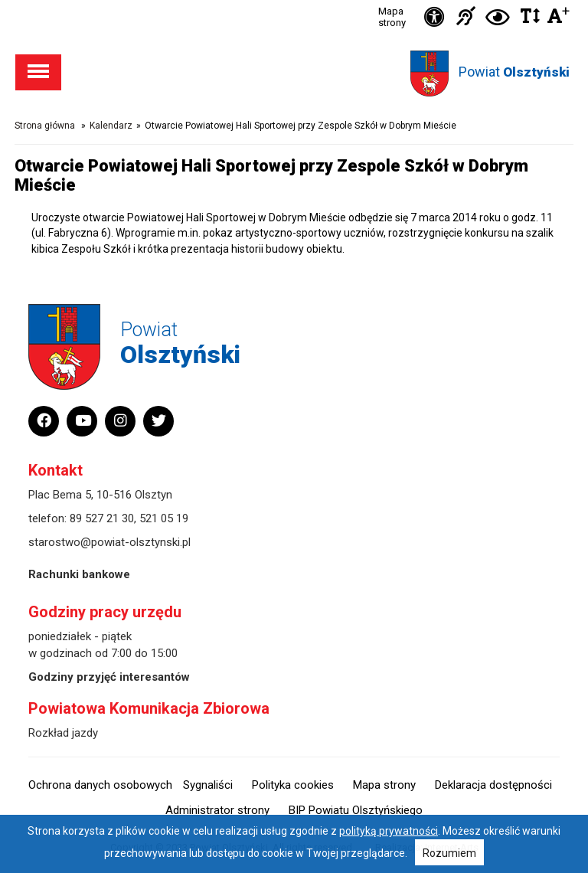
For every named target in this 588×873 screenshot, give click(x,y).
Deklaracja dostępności (493, 785)
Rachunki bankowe (79, 574)
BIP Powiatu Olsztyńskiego (356, 810)
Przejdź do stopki (294, 0)
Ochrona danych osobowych (100, 785)
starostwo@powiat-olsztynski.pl (109, 542)
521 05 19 (164, 518)
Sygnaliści (208, 785)
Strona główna (45, 126)
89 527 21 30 (102, 518)
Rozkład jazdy (63, 733)
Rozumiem (449, 853)
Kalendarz (111, 126)
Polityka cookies (293, 785)
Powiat (514, 72)
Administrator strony (217, 810)
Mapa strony (392, 17)
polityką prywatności (389, 831)
